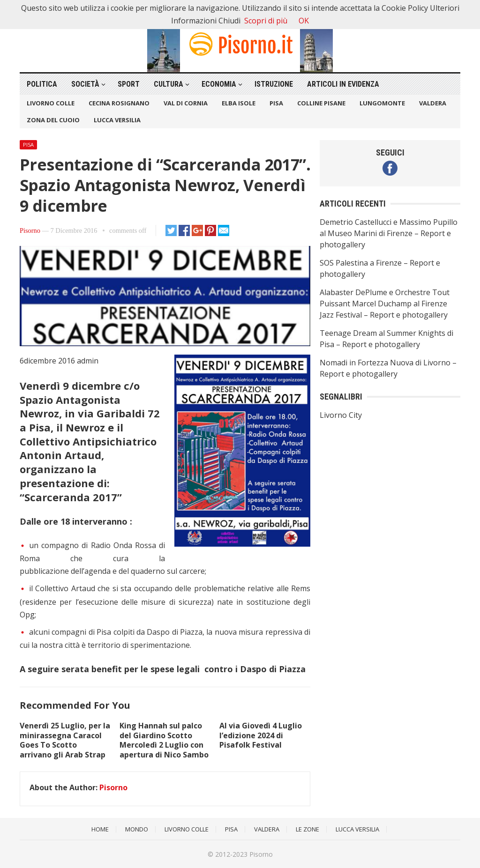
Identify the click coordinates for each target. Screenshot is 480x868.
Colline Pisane (321, 103)
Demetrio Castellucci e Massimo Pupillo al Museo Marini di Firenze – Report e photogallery (389, 233)
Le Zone (307, 829)
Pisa (276, 103)
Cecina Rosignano (119, 103)
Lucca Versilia (117, 120)
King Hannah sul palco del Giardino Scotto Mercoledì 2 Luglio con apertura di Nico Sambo (164, 740)
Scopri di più (266, 21)
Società (85, 84)
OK (304, 21)
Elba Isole (239, 103)
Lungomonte (382, 103)
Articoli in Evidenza (343, 84)
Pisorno (30, 230)
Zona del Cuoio (53, 120)
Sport (129, 84)
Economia (219, 84)
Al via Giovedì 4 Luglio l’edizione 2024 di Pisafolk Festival (261, 735)
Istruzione (274, 84)
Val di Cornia (186, 103)
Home (100, 829)
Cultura (169, 84)
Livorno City (341, 415)
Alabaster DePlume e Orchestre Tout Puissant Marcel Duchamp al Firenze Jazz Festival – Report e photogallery (385, 304)
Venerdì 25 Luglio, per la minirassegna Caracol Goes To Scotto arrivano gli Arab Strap (65, 740)
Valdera (433, 103)
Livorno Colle (51, 103)
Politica (42, 84)
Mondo (137, 829)
